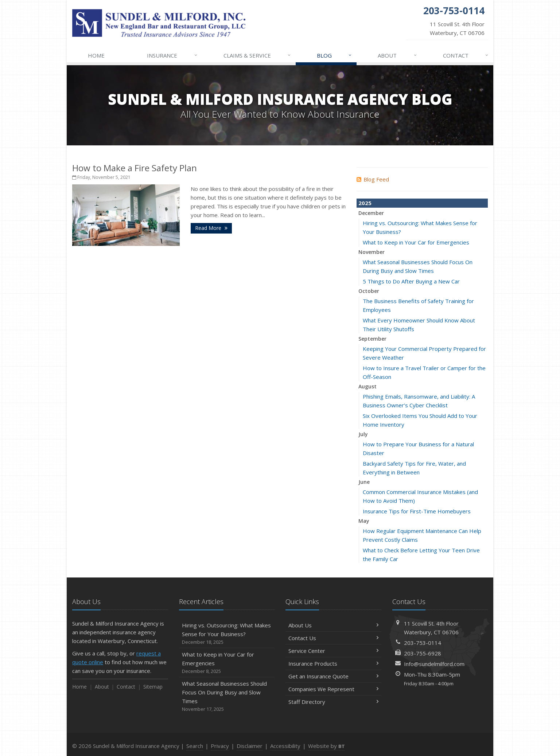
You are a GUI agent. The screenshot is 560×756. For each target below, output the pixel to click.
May (364, 521)
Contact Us (333, 638)
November (372, 252)
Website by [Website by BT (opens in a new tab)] (326, 746)
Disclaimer (250, 746)
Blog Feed (373, 179)
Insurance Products (333, 663)
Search (195, 746)
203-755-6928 (423, 653)
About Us (333, 625)
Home (96, 55)
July (363, 434)
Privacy (220, 746)
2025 (365, 203)
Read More (211, 228)
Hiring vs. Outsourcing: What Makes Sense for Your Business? (227, 634)
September (372, 339)
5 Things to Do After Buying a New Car (411, 281)
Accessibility (285, 746)
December (371, 213)
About (397, 55)
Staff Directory (333, 702)
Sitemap (153, 687)
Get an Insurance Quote (333, 676)
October (369, 291)
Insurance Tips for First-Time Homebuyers (417, 511)
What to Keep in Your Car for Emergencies (416, 242)
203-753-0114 (423, 643)
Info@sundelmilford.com (434, 664)
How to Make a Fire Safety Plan (135, 168)
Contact (466, 55)
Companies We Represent (333, 689)
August (367, 386)
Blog (335, 55)
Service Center (333, 651)
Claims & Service (257, 55)
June (364, 482)
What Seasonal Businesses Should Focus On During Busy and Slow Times (227, 696)
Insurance (172, 55)
